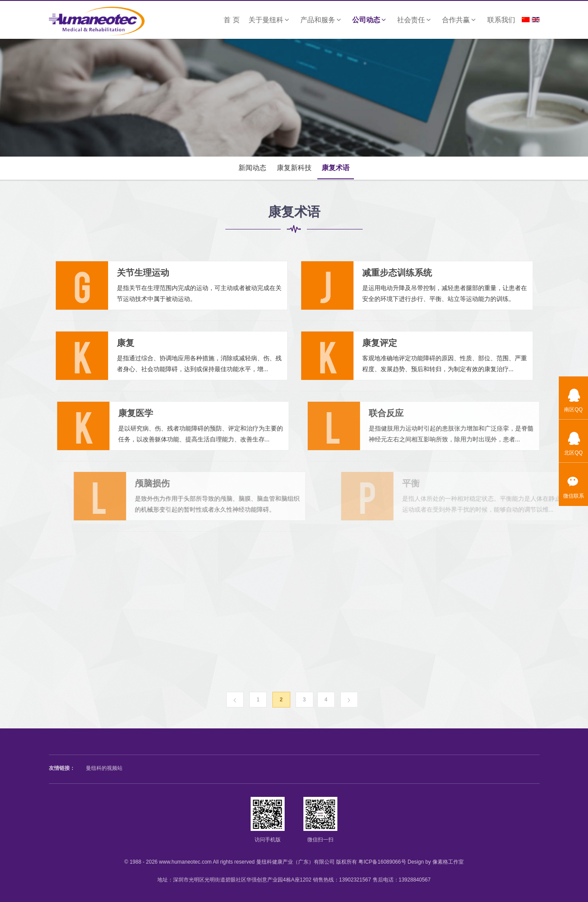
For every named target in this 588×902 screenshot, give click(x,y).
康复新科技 (294, 168)
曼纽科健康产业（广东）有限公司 (296, 862)
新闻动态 (252, 168)
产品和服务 (322, 20)
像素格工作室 (448, 862)
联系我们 (501, 20)
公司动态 (370, 20)
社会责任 (415, 20)
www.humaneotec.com (185, 862)
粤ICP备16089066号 (382, 862)
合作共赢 (460, 20)
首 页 (231, 20)
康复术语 (336, 168)
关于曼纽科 (270, 20)
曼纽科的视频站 (104, 768)
